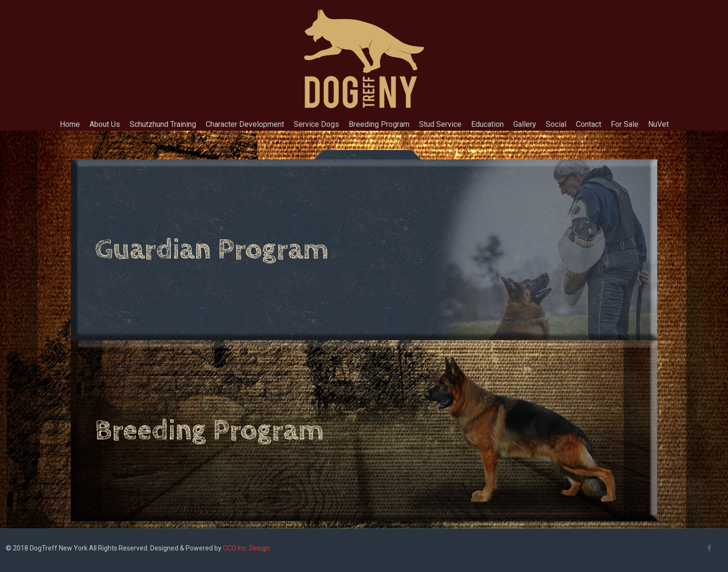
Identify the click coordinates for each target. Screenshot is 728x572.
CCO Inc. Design (246, 548)
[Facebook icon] (709, 548)
